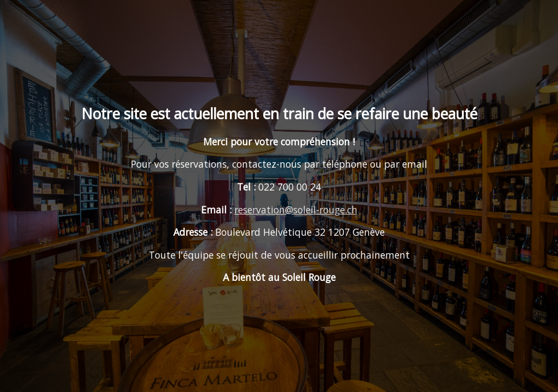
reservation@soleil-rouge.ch (296, 210)
